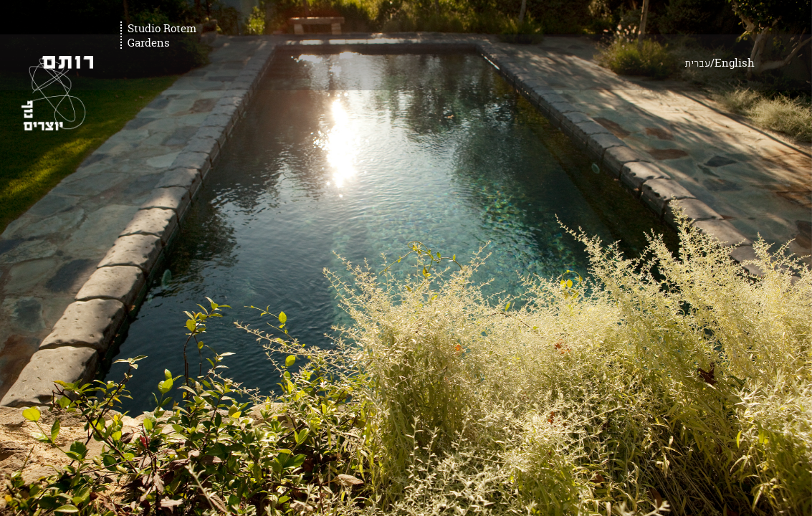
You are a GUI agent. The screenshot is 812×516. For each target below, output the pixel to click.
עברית (733, 30)
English (770, 28)
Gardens (149, 43)
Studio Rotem (162, 29)
